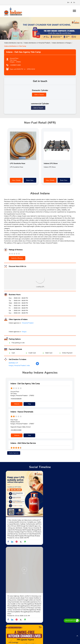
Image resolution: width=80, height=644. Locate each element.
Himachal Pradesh (28, 323)
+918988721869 (15, 65)
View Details (16, 180)
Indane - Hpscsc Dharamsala (22, 411)
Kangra (24, 332)
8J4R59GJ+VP (13, 363)
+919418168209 (16, 399)
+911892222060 (16, 430)
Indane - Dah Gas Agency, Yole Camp (25, 384)
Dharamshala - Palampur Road (14, 625)
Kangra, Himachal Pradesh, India (19, 366)
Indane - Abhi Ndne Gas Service (23, 442)
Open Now (31, 69)
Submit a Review (17, 258)
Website (17, 403)
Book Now (30, 180)
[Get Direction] (37, 365)
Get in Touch (39, 95)
